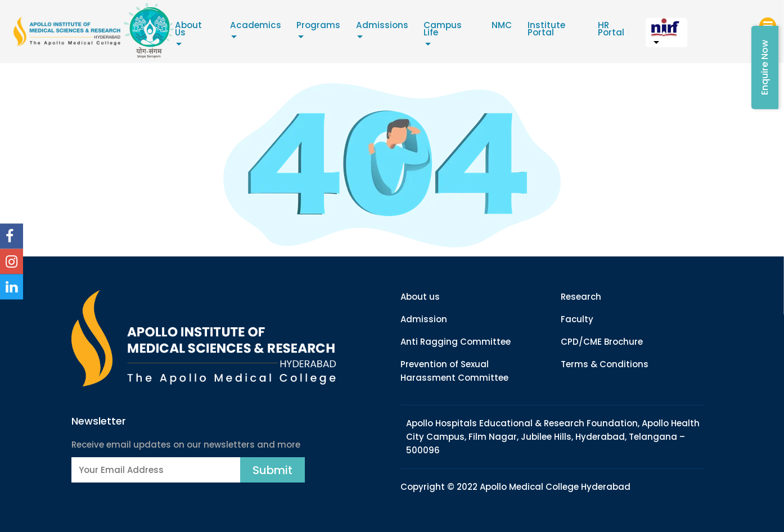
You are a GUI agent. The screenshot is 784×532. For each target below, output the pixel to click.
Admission (424, 319)
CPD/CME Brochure (602, 342)
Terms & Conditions (605, 364)
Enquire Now (765, 67)
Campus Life (483, 27)
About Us (210, 27)
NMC (541, 27)
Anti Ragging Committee (456, 342)
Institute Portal (584, 31)
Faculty (577, 319)
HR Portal (656, 31)
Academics (275, 27)
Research (581, 297)
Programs (342, 27)
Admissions (410, 27)
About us (420, 297)
